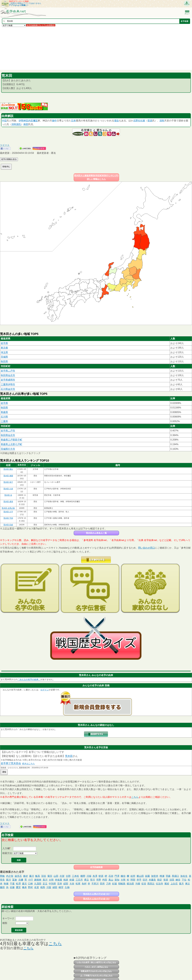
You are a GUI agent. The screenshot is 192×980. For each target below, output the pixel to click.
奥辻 (188, 884)
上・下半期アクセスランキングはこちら (96, 976)
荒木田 (69, 756)
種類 (5, 923)
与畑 (138, 884)
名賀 (37, 887)
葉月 (181, 884)
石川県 (4, 417)
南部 (26, 124)
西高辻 (151, 884)
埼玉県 (4, 352)
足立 (45, 884)
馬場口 (175, 876)
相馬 (43, 887)
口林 (30, 884)
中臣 (4, 121)
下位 (184, 880)
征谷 (144, 884)
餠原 (101, 876)
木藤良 (152, 880)
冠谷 (44, 876)
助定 (160, 880)
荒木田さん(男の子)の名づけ (96, 894)
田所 (102, 884)
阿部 (133, 880)
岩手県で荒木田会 (11, 763)
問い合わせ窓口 (146, 548)
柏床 (66, 880)
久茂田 (38, 884)
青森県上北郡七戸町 (11, 444)
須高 (172, 880)
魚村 (84, 884)
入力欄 (6, 848)
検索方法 (7, 853)
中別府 (52, 884)
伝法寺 (159, 884)
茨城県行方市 (8, 449)
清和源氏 (16, 124)
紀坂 (115, 884)
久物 (67, 887)
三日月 (79, 880)
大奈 (72, 884)
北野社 (137, 121)
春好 (26, 876)
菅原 (150, 121)
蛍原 (166, 880)
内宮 (31, 121)
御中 (54, 121)
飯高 (38, 876)
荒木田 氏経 (8, 525)
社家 (143, 121)
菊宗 (50, 876)
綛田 (66, 884)
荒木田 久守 (8, 512)
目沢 (145, 880)
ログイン (45, 690)
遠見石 (18, 876)
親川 (9, 880)
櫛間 (83, 876)
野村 (30, 887)
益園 (147, 876)
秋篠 (6, 884)
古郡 (68, 876)
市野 (99, 880)
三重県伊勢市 (8, 384)
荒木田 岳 (8, 495)
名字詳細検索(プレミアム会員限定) (41, 25)
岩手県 (4, 343)
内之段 (10, 876)
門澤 (117, 876)
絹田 (55, 887)
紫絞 (167, 884)
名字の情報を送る (9, 159)
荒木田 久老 (8, 489)
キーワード (8, 918)
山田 (56, 876)
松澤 (18, 884)
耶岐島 (122, 884)
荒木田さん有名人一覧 (96, 533)
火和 (51, 880)
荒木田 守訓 (8, 518)
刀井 (108, 884)
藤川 (32, 876)
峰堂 (61, 887)
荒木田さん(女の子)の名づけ (96, 899)
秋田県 (4, 361)
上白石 (174, 884)
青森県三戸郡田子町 (11, 440)
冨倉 (15, 880)
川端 (89, 876)
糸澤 (95, 876)
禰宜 (35, 121)
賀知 (117, 880)
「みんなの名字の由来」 (29, 679)
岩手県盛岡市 (8, 380)
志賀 (62, 876)
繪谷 (178, 880)
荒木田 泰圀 (8, 476)
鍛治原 (130, 884)
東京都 (4, 348)
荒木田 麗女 (8, 469)
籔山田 (140, 876)
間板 (2, 876)
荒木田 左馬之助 (8, 508)
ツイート (5, 145)
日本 (74, 121)
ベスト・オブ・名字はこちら (96, 967)
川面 (49, 887)
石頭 (111, 876)
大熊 (123, 880)
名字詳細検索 (96, 867)
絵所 (133, 876)
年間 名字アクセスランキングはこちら (96, 971)
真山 (111, 880)
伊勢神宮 (23, 121)
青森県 (4, 412)
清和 (162, 121)
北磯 (21, 880)
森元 (24, 884)
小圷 (30, 880)
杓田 (105, 880)
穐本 (24, 887)
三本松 (75, 876)
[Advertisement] (90, 48)
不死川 (95, 884)
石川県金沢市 (8, 389)
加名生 (184, 876)
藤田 (2, 887)
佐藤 (12, 887)
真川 (45, 880)
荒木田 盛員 (8, 502)
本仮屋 (58, 880)
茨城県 (4, 357)
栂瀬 (162, 876)
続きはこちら (28, 763)
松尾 (78, 884)
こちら (135, 797)
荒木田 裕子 (8, 482)
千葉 (12, 884)
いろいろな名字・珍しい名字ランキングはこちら (96, 962)
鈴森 (72, 880)
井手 (139, 880)
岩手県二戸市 (8, 371)
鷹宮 (18, 887)
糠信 (123, 876)
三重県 (4, 421)
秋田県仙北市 (8, 375)
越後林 (38, 880)
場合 (117, 121)
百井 (60, 884)
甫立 (87, 880)
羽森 (168, 876)
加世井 (155, 876)
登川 (92, 880)
